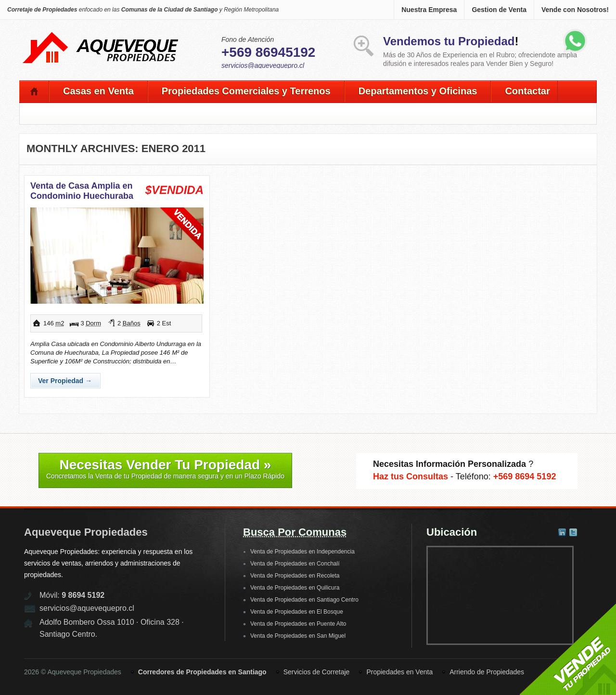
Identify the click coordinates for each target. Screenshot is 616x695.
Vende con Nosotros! (575, 10)
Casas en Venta (98, 91)
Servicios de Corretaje (317, 672)
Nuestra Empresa (429, 10)
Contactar (527, 91)
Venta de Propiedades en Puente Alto (298, 624)
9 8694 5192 (83, 595)
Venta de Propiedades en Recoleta (295, 576)
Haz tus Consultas (411, 476)
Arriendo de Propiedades (487, 672)
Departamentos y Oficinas (418, 91)
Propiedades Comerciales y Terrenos (246, 91)
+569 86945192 (268, 52)
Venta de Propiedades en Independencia (302, 552)
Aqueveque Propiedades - (101, 34)
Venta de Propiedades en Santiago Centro (304, 600)
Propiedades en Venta (399, 672)
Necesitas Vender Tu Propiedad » (165, 469)
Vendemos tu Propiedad (449, 41)
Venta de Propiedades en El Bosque (297, 612)
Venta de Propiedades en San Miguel (298, 636)
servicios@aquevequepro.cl (263, 65)
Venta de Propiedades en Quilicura (295, 588)
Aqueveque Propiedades (86, 532)
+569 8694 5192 (525, 476)
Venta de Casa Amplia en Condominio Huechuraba (82, 191)
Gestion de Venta (499, 10)
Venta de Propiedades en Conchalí (295, 564)
